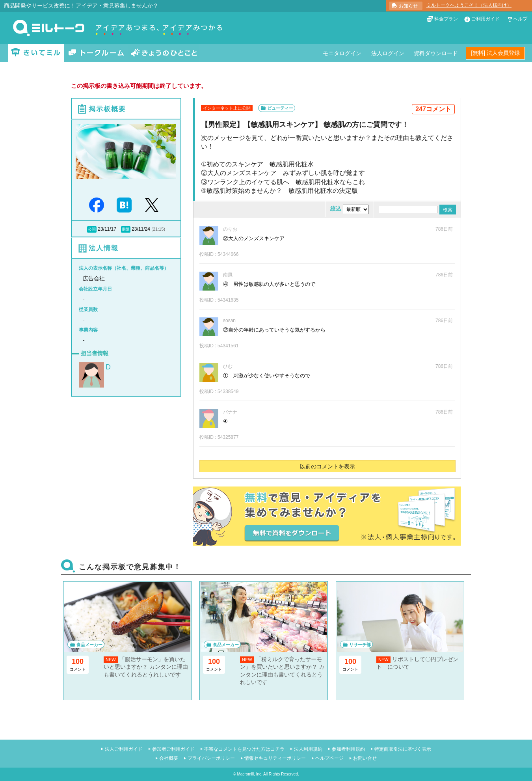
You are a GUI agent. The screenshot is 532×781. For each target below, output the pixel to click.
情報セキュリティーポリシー (275, 758)
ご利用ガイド (485, 19)
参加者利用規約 (348, 749)
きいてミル (36, 53)
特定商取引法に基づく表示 (403, 749)
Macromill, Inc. (249, 774)
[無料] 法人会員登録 (495, 53)
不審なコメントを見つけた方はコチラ (244, 749)
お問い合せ (365, 758)
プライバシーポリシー (211, 758)
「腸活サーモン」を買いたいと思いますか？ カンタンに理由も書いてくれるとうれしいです (146, 667)
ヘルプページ (329, 758)
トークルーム (96, 53)
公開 (92, 229)
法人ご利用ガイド (124, 749)
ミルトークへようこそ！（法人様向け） (469, 5)
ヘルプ (520, 19)
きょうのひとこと (164, 53)
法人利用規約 (308, 749)
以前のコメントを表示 (327, 466)
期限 (126, 229)
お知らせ (408, 6)
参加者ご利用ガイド (173, 749)
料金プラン (446, 19)
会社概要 (169, 758)
